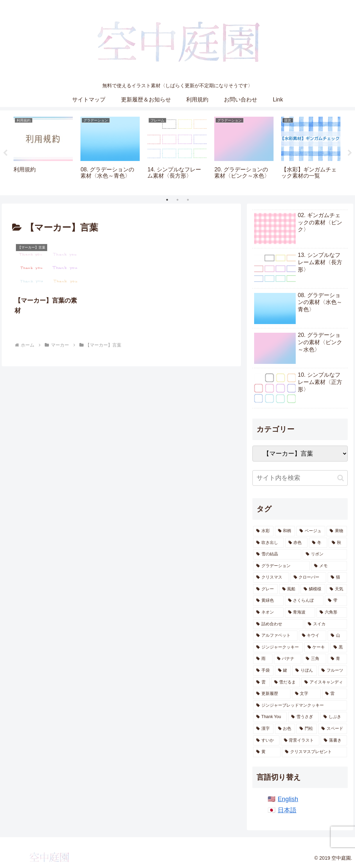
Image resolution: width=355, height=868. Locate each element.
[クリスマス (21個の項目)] (271, 578)
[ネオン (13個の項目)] (268, 612)
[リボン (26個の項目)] (325, 554)
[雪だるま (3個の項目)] (285, 682)
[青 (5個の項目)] (337, 659)
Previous (5, 153)
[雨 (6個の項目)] (263, 659)
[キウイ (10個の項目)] (313, 636)
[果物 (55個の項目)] (337, 531)
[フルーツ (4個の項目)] (333, 671)
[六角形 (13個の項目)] (332, 612)
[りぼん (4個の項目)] (305, 671)
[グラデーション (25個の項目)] (281, 566)
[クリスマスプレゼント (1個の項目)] (314, 752)
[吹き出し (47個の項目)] (269, 543)
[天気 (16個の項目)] (337, 589)
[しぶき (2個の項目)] (334, 717)
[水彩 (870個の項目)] (263, 531)
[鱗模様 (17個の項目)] (313, 589)
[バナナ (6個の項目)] (288, 659)
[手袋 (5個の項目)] (263, 671)
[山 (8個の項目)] (337, 636)
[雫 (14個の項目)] (336, 601)
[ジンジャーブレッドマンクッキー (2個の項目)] (300, 706)
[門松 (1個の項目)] (307, 729)
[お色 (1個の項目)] (285, 729)
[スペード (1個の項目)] (333, 729)
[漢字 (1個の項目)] (263, 729)
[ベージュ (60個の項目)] (311, 531)
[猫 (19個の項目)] (337, 578)
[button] (341, 478)
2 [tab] (177, 200)
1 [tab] (167, 200)
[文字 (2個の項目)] (306, 694)
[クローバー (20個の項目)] (308, 578)
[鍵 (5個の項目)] (283, 671)
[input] (300, 478)
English (288, 799)
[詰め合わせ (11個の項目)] (278, 624)
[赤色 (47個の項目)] (297, 543)
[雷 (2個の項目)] (334, 694)
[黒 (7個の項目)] (339, 647)
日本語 (287, 810)
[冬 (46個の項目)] (318, 543)
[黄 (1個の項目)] (267, 752)
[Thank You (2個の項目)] (270, 717)
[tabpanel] (43, 152)
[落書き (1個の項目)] (334, 741)
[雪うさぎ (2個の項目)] (304, 717)
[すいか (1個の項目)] (266, 741)
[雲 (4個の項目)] (261, 682)
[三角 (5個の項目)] (314, 659)
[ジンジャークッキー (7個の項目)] (278, 647)
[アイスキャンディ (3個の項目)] (324, 682)
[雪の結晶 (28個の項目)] (277, 554)
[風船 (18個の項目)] (289, 589)
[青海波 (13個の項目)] (300, 612)
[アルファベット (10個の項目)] (275, 636)
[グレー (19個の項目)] (265, 589)
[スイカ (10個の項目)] (326, 624)
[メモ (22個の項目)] (329, 566)
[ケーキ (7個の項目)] (317, 647)
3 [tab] (188, 200)
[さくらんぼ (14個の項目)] (304, 601)
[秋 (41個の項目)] (338, 543)
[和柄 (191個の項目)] (285, 531)
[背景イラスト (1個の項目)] (300, 741)
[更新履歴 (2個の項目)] (272, 694)
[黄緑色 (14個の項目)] (268, 601)
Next (350, 153)
